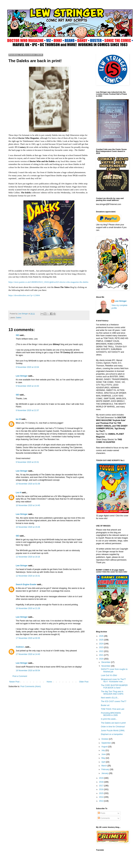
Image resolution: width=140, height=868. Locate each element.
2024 (102, 644)
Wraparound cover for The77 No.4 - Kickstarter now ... (113, 680)
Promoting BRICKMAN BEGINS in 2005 (111, 714)
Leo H (18, 493)
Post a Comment (20, 676)
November (106, 666)
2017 (102, 786)
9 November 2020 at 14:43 (27, 386)
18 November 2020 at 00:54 (28, 671)
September (106, 743)
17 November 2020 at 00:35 (28, 638)
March (104, 766)
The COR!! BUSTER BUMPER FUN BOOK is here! (114, 686)
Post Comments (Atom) (31, 686)
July (103, 750)
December (106, 662)
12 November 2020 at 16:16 (28, 557)
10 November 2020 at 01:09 (28, 484)
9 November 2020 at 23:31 (27, 462)
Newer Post (14, 682)
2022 (102, 651)
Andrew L (20, 647)
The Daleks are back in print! (113, 723)
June (104, 754)
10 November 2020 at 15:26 (28, 527)
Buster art (105, 705)
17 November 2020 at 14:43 (28, 654)
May (104, 758)
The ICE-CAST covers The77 (114, 701)
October (105, 739)
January (105, 773)
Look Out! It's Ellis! (109, 675)
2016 (102, 789)
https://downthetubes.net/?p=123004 (24, 295)
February (106, 769)
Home (49, 682)
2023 (102, 647)
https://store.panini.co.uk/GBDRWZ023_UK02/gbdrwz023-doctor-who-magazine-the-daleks (48, 282)
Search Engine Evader (26, 584)
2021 (102, 655)
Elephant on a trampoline (112, 734)
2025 (102, 640)
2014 (102, 797)
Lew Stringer (22, 376)
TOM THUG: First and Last (113, 709)
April (104, 762)
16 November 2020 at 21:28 (28, 608)
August (105, 747)
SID (17, 335)
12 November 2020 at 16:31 (28, 576)
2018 (102, 782)
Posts (102, 813)
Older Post (84, 682)
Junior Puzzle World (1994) (113, 731)
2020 (102, 659)
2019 (102, 778)
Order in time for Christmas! (113, 727)
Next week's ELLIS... (110, 698)
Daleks (19, 318)
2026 (102, 636)
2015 (102, 793)
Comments (104, 818)
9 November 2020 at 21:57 (27, 410)
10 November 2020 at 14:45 (28, 505)
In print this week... (109, 719)
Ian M (18, 419)
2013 (102, 801)
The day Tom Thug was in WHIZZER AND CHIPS (112, 693)
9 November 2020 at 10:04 (27, 367)
